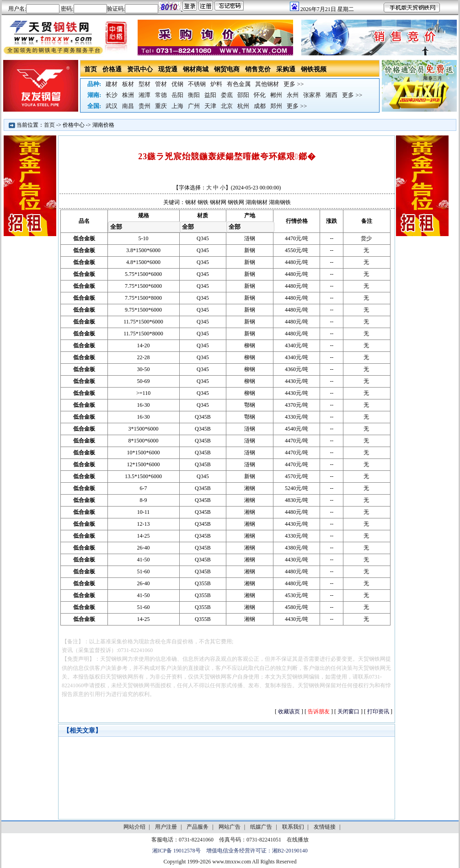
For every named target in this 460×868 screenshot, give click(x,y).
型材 (144, 84)
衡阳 (194, 95)
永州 (293, 95)
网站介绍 (134, 827)
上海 (177, 106)
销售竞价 (258, 69)
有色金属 (239, 84)
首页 (91, 69)
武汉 (112, 106)
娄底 (227, 95)
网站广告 (230, 827)
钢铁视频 (314, 69)
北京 (227, 106)
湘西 (332, 95)
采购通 (286, 69)
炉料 (216, 84)
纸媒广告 (261, 827)
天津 (210, 106)
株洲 (128, 95)
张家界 (312, 95)
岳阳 (177, 95)
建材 (112, 84)
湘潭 (144, 95)
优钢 (177, 84)
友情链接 (325, 827)
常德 (161, 95)
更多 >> (294, 84)
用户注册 (166, 827)
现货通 (168, 69)
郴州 (276, 95)
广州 (194, 106)
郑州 (276, 106)
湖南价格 (103, 125)
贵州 (144, 106)
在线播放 (298, 840)
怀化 (260, 95)
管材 (161, 84)
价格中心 (74, 125)
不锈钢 (197, 84)
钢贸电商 (227, 69)
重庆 (161, 106)
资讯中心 (140, 69)
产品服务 (198, 827)
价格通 (112, 69)
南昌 (128, 106)
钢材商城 (196, 69)
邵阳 (243, 95)
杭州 (243, 106)
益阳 (210, 95)
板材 (128, 84)
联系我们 (293, 827)
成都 (260, 106)
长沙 (112, 95)
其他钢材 (267, 84)
